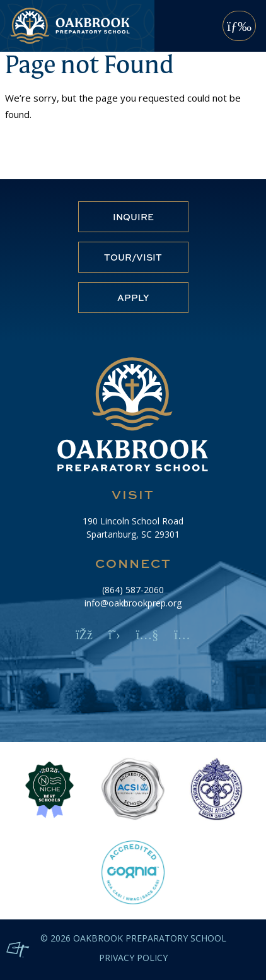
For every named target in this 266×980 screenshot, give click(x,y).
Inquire (133, 217)
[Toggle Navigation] (239, 26)
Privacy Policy (133, 958)
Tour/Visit (133, 257)
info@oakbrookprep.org (133, 603)
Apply (133, 298)
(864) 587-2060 (133, 590)
